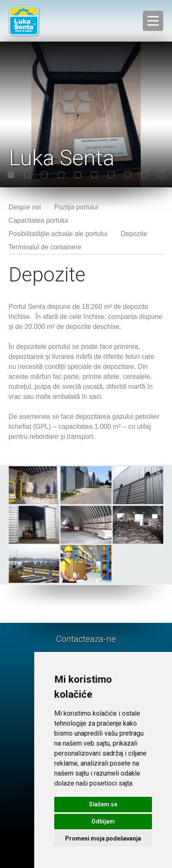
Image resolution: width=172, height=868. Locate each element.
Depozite (134, 234)
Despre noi (25, 207)
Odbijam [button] (103, 821)
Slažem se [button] (103, 804)
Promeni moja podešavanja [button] (103, 838)
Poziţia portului (76, 207)
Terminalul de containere (45, 247)
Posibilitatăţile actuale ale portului (58, 234)
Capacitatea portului (38, 220)
